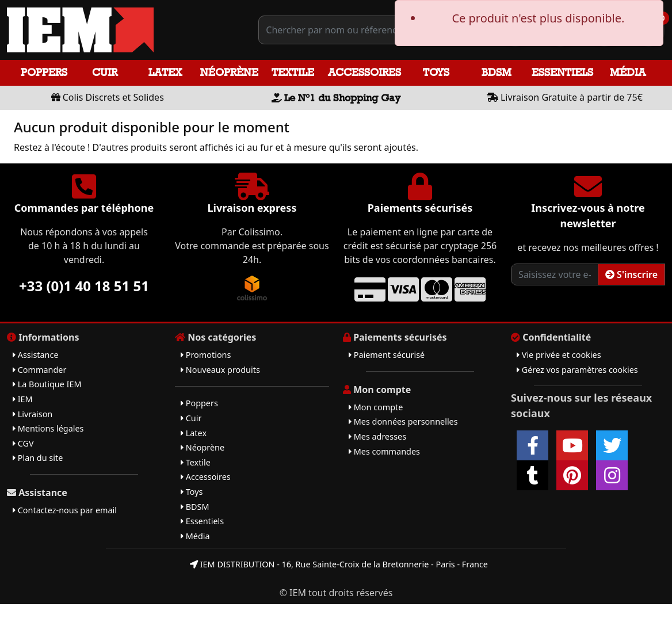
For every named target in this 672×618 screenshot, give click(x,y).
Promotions (206, 355)
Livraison (33, 414)
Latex (165, 72)
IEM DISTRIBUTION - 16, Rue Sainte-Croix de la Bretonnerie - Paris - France (339, 564)
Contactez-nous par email (65, 510)
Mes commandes (384, 451)
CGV (23, 443)
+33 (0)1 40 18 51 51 (84, 286)
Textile (293, 72)
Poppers (44, 72)
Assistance (36, 355)
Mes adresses (377, 436)
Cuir (105, 72)
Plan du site (38, 458)
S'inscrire (631, 274)
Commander (39, 370)
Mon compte (376, 407)
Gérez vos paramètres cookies (577, 370)
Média (628, 72)
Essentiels (562, 72)
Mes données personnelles (403, 421)
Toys (436, 72)
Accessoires (364, 72)
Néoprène (229, 72)
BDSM (497, 72)
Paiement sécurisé (387, 355)
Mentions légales (48, 428)
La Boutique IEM (47, 384)
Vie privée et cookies (559, 355)
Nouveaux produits (220, 370)
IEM (23, 399)
